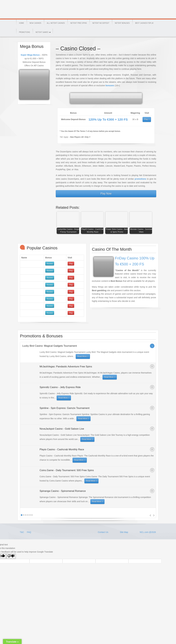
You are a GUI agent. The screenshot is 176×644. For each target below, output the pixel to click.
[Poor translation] (11, 556)
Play (146, 119)
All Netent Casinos (56, 23)
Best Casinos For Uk (144, 23)
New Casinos (35, 23)
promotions (140, 179)
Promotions (25, 32)
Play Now (106, 194)
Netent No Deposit (101, 23)
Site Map (124, 532)
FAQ (29, 532)
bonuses (110, 85)
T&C (22, 532)
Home (22, 23)
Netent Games (42, 32)
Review (50, 264)
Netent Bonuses (122, 23)
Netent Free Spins (79, 23)
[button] (69, 223)
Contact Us (103, 532)
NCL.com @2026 (148, 532)
